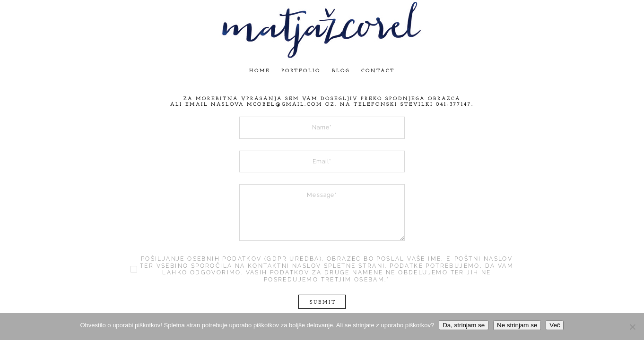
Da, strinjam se (464, 325)
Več (555, 325)
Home (260, 71)
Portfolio (301, 71)
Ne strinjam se (517, 325)
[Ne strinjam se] (632, 327)
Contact (378, 71)
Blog (341, 71)
